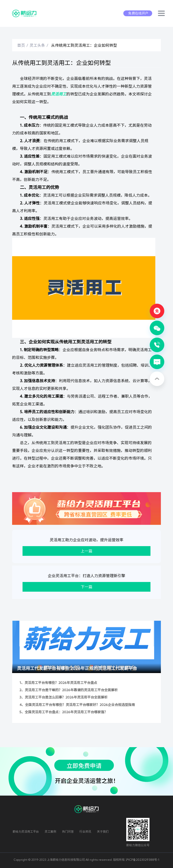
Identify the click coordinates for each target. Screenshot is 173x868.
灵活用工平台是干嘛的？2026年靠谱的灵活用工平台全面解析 (71, 690)
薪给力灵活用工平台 (26, 831)
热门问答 (68, 831)
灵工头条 (37, 45)
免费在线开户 (138, 13)
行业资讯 (85, 831)
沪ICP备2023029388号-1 (142, 860)
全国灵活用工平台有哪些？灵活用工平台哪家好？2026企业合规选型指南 (80, 705)
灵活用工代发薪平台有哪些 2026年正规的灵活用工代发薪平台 (77, 668)
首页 (21, 45)
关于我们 (103, 831)
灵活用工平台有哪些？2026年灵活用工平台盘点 (61, 683)
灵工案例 (50, 831)
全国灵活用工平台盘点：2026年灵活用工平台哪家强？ (66, 712)
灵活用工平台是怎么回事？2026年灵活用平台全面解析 (66, 697)
